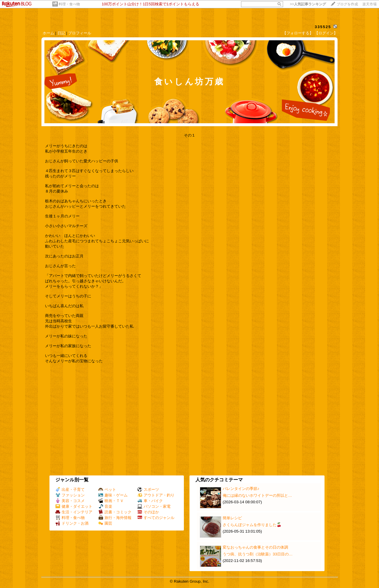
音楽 (105, 506)
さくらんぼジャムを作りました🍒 (252, 525)
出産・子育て (70, 490)
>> (308, 4)
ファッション (70, 495)
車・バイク (150, 501)
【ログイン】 (326, 33)
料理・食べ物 (69, 4)
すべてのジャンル (156, 518)
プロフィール (80, 33)
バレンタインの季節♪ (241, 489)
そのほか (148, 512)
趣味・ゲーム (113, 495)
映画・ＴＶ (111, 501)
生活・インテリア (74, 512)
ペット (107, 490)
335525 (323, 27)
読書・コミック (115, 512)
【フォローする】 (298, 33)
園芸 (105, 523)
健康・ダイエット (74, 506)
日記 (61, 33)
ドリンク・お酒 (72, 523)
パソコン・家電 (154, 506)
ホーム (48, 33)
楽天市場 (370, 4)
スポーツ (148, 490)
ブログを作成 (347, 4)
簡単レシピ (232, 518)
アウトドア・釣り (156, 495)
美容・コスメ (70, 501)
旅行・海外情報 (115, 518)
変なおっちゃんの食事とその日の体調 (255, 547)
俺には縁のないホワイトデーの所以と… (257, 495)
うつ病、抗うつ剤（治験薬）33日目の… (258, 554)
